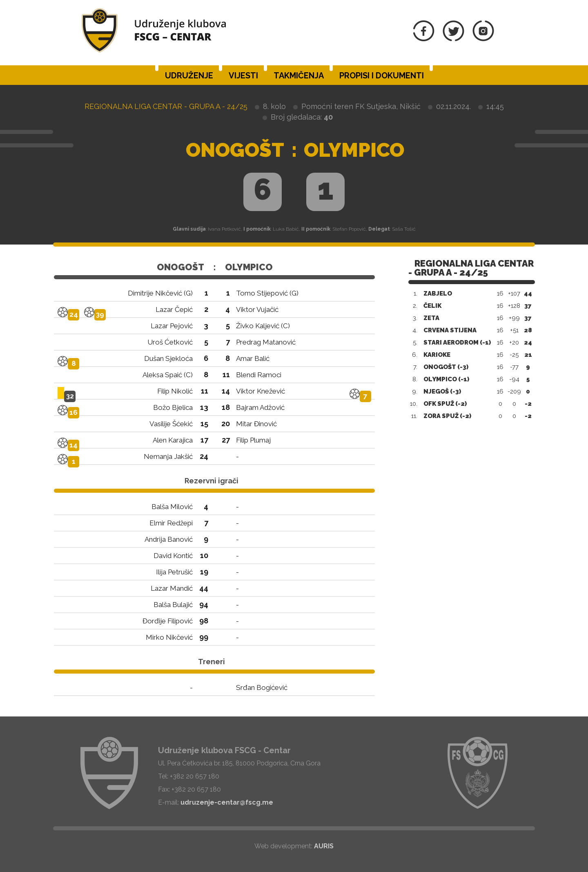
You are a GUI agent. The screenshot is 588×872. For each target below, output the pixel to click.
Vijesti (243, 76)
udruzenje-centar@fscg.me (227, 802)
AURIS (324, 846)
